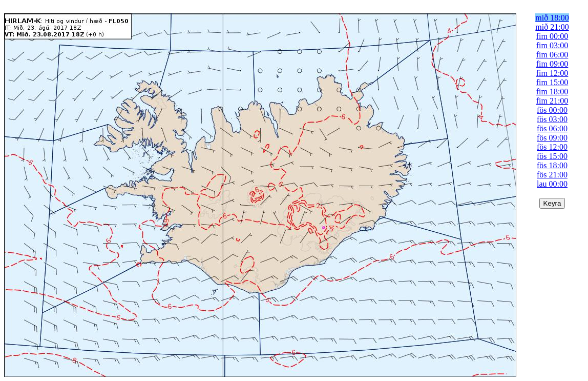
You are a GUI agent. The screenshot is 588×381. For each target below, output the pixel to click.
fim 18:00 (552, 92)
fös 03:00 (552, 119)
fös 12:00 (552, 147)
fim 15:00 (552, 82)
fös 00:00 (552, 110)
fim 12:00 (552, 73)
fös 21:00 (552, 175)
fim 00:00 (552, 36)
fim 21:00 (552, 101)
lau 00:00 (552, 184)
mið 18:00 (552, 18)
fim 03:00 (552, 45)
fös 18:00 (552, 165)
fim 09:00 (552, 64)
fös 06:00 (552, 128)
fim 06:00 (552, 55)
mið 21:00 (552, 27)
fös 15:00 (552, 156)
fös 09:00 (552, 138)
